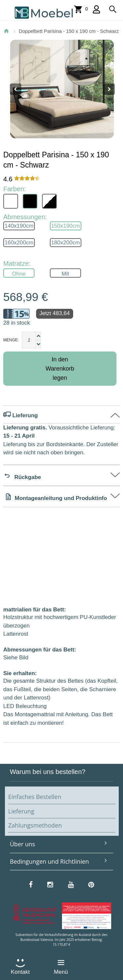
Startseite (6, 31)
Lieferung (21, 811)
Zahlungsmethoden (35, 825)
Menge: (11, 340)
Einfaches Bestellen (35, 797)
